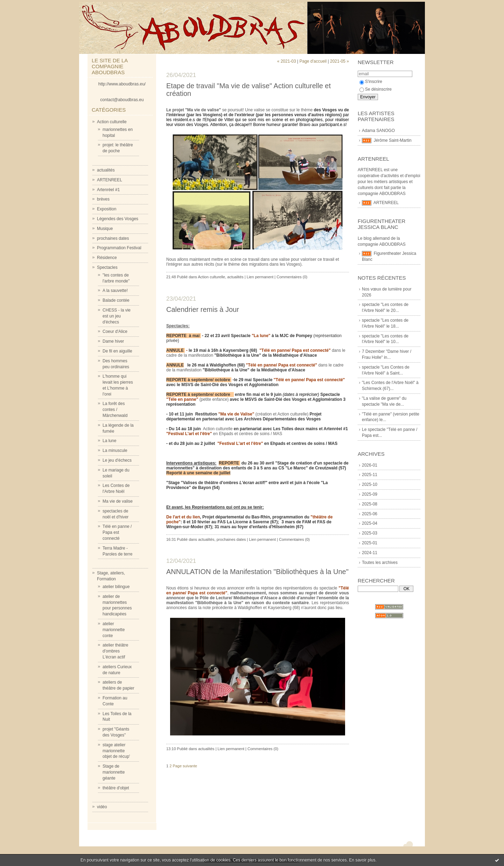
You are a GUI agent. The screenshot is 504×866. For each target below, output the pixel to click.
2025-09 (370, 494)
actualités (106, 170)
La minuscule (115, 451)
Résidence (107, 258)
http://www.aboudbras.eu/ (122, 84)
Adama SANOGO (378, 131)
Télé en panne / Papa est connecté (117, 532)
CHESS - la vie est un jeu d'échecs (117, 316)
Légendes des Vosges (118, 219)
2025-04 (370, 523)
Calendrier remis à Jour (203, 309)
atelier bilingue (116, 587)
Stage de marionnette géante (114, 772)
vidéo (102, 807)
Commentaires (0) (292, 277)
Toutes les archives (380, 563)
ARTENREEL (110, 180)
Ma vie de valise (118, 501)
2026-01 (370, 465)
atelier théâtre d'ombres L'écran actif (115, 651)
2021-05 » (339, 61)
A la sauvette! (115, 291)
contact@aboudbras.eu (122, 100)
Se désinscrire (376, 89)
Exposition (107, 209)
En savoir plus (362, 860)
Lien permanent (260, 277)
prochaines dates (113, 238)
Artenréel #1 (108, 190)
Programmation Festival (119, 248)
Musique (105, 229)
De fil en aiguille (117, 351)
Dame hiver (113, 341)
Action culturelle (112, 122)
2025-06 (370, 514)
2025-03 (370, 533)
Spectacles (107, 267)
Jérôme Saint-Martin (393, 140)
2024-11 (370, 553)
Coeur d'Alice (115, 331)
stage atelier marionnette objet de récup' (116, 751)
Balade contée (116, 300)
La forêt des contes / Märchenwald (115, 410)
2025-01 (370, 543)
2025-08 (370, 504)
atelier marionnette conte (114, 630)
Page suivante (185, 766)
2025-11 (370, 475)
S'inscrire (371, 82)
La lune (109, 441)
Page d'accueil (313, 61)
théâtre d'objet (116, 788)
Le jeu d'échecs (117, 460)
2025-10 (370, 484)
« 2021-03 (287, 61)
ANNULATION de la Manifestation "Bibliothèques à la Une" (257, 572)
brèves (103, 199)
